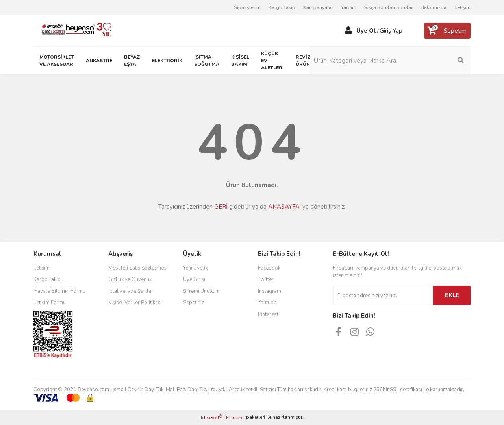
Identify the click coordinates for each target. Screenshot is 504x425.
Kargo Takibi (48, 279)
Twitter (266, 279)
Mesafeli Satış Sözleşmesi (138, 268)
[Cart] (447, 31)
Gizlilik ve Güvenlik (130, 279)
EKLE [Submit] (452, 295)
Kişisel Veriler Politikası (135, 303)
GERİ (221, 207)
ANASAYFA (284, 207)
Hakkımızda (434, 7)
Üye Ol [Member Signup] (366, 31)
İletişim (462, 7)
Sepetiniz (194, 303)
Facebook (269, 268)
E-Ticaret (235, 418)
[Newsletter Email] (383, 296)
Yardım (349, 7)
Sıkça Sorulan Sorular (388, 7)
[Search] (417, 61)
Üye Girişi (194, 279)
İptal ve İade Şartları (131, 291)
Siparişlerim (247, 7)
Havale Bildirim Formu (59, 291)
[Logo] (73, 30)
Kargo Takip (282, 7)
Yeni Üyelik (195, 268)
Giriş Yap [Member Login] (391, 31)
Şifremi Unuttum (201, 291)
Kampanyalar (318, 7)
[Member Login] (348, 31)
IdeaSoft (211, 417)
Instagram (270, 291)
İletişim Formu (50, 303)
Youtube (267, 303)
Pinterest (268, 314)
